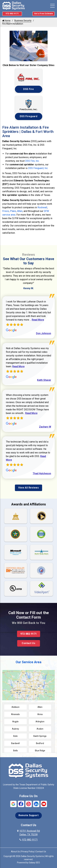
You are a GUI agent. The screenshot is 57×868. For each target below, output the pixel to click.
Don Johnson (44, 333)
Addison (16, 707)
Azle (15, 736)
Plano (13, 211)
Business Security (23, 21)
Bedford (40, 743)
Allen (20, 211)
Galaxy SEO (34, 863)
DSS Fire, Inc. (32, 161)
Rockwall (42, 207)
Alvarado (15, 714)
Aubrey (16, 729)
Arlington (40, 722)
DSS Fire (28, 89)
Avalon (40, 729)
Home (6, 21)
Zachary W (45, 427)
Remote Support (28, 815)
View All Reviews (28, 488)
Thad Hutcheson (42, 473)
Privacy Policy (28, 852)
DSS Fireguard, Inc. (38, 168)
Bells (16, 751)
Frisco (6, 211)
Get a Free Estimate (44, 14)
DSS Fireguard (29, 116)
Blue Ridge (40, 751)
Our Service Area (28, 662)
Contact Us (28, 643)
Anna (40, 714)
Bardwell (15, 743)
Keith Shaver (44, 380)
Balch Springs (40, 736)
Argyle (15, 722)
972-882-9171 (12, 14)
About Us (15, 852)
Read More (38, 320)
